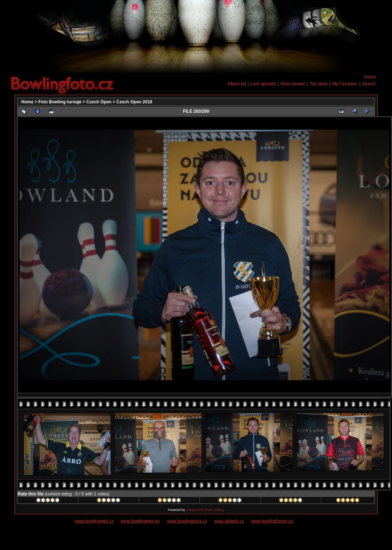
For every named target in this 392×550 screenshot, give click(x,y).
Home (370, 77)
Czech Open (99, 102)
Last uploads (263, 84)
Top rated (319, 84)
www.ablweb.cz (229, 521)
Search (369, 84)
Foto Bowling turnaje (60, 102)
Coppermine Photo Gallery (205, 510)
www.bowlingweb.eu (140, 521)
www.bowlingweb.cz (94, 521)
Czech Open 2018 (134, 102)
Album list (237, 84)
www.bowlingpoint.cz (187, 521)
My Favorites (345, 84)
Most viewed (292, 84)
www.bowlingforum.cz (272, 521)
